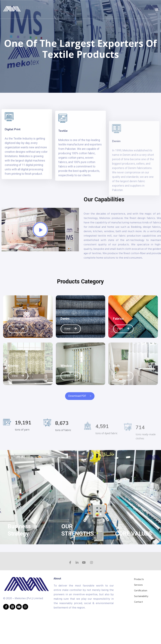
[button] (157, 9)
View (18, 329)
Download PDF (80, 401)
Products (139, 579)
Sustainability (141, 596)
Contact (139, 602)
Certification (141, 591)
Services (138, 585)
